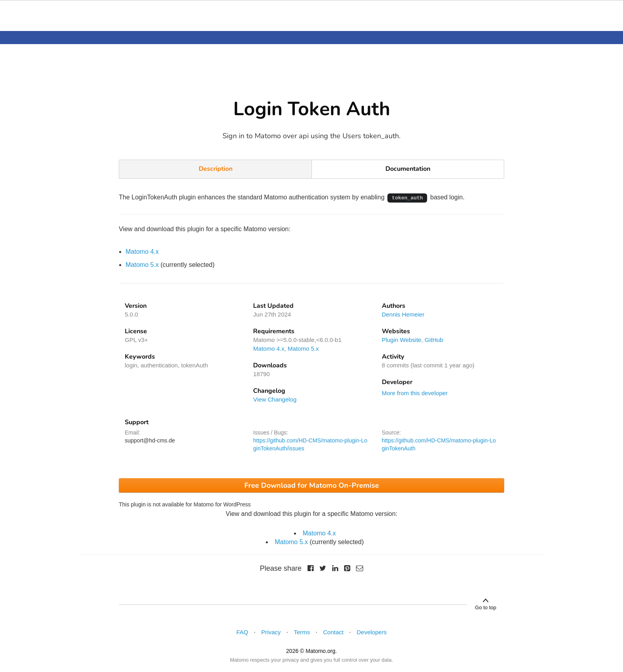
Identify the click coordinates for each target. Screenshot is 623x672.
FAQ (242, 632)
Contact (333, 632)
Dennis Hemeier (403, 314)
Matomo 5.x (142, 265)
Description (216, 169)
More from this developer (415, 393)
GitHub (434, 340)
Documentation (408, 169)
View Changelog (275, 399)
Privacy (271, 632)
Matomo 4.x (142, 252)
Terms (302, 632)
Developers (372, 632)
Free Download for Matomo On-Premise (312, 485)
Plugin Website (402, 340)
